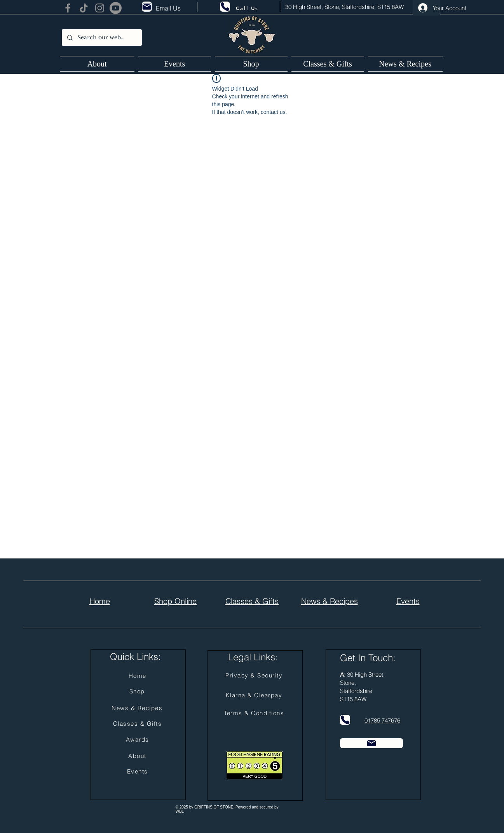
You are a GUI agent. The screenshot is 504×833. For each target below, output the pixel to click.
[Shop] (138, 691)
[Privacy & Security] (255, 675)
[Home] (138, 676)
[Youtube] (116, 8)
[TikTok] (84, 8)
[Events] (138, 772)
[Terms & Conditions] (255, 713)
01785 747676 (382, 720)
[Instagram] (100, 8)
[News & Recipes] (138, 708)
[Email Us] (169, 8)
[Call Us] (248, 8)
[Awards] (138, 740)
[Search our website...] (101, 38)
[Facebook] (68, 8)
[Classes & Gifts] (138, 724)
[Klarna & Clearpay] (255, 695)
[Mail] (147, 7)
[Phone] (225, 7)
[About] (138, 756)
